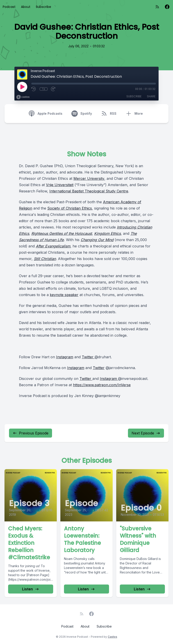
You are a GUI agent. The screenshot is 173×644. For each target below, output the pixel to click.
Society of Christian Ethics (70, 208)
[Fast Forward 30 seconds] (53, 89)
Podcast (9, 7)
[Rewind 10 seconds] (34, 89)
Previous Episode (31, 433)
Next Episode (146, 433)
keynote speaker (64, 295)
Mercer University (89, 178)
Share (151, 96)
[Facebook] (167, 7)
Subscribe (43, 7)
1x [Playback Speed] (44, 89)
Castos (112, 637)
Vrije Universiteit (60, 185)
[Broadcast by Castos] (23, 97)
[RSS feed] (157, 7)
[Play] (22, 87)
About (26, 7)
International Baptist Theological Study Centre (89, 191)
